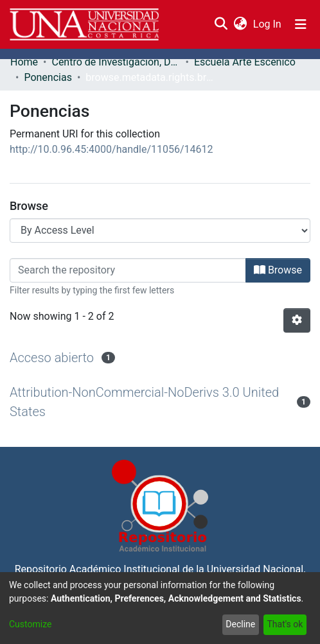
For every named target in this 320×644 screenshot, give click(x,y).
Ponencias (48, 77)
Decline (240, 624)
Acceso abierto (52, 358)
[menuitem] (240, 24)
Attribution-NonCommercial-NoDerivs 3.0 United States (144, 402)
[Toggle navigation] (301, 24)
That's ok (285, 624)
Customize (30, 624)
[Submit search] (221, 24)
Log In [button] (268, 24)
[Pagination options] (297, 320)
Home (24, 62)
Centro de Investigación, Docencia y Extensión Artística (116, 62)
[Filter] (128, 270)
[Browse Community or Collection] (160, 231)
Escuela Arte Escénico (245, 62)
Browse (278, 270)
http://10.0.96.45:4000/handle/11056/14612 (111, 149)
